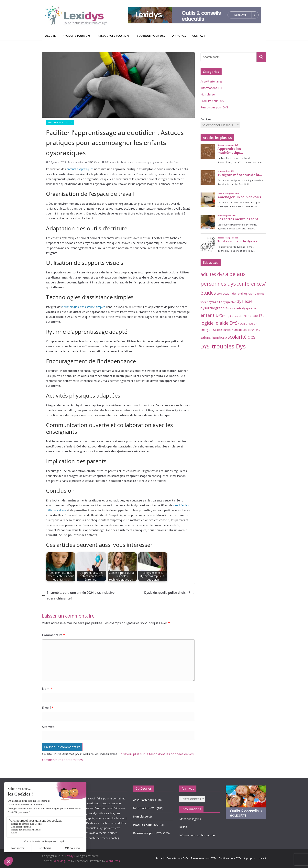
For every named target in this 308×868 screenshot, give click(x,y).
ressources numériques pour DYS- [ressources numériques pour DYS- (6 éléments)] (239, 330)
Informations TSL (212, 88)
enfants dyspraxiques (80, 169)
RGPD (183, 827)
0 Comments (111, 162)
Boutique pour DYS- (151, 36)
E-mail (48, 708)
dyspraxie (157, 162)
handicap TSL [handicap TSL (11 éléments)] (254, 316)
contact (199, 36)
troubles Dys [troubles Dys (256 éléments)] (229, 346)
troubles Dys (171, 162)
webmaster (77, 162)
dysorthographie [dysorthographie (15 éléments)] (214, 308)
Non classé (208, 94)
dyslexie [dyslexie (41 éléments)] (245, 301)
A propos (179, 36)
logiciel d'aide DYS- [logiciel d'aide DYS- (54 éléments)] (220, 323)
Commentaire (54, 635)
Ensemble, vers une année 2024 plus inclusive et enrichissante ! (78, 595)
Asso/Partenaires (211, 81)
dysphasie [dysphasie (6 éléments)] (235, 308)
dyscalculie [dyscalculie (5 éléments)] (215, 302)
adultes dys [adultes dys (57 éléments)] (213, 274)
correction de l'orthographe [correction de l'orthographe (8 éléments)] (236, 293)
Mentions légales (190, 819)
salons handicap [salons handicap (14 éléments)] (214, 337)
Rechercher (261, 57)
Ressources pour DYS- (114, 36)
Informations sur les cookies (197, 835)
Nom (47, 689)
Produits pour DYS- (77, 36)
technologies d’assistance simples (84, 307)
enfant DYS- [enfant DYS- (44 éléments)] (213, 315)
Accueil (51, 36)
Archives (206, 119)
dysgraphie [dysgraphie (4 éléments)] (229, 302)
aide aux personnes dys (137, 162)
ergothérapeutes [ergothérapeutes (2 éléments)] (234, 316)
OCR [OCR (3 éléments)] (242, 324)
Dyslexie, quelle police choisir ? (169, 593)
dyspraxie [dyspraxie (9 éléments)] (249, 308)
